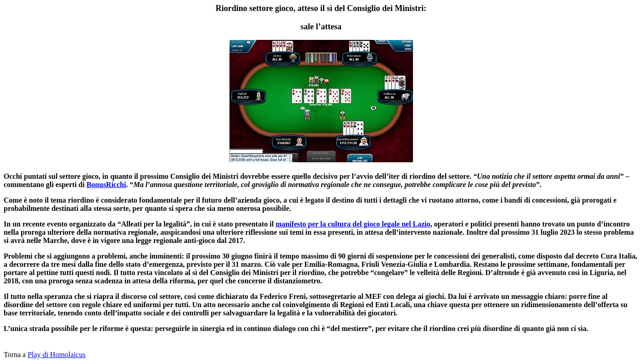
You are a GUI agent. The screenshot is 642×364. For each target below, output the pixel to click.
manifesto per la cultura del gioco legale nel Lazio (353, 224)
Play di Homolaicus (56, 355)
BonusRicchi (106, 185)
